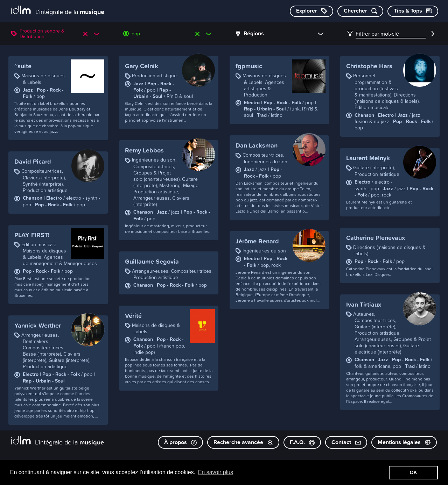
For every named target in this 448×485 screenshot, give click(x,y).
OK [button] (413, 472)
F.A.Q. (302, 442)
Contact (346, 442)
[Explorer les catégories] (311, 11)
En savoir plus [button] (216, 472)
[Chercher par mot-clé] (360, 11)
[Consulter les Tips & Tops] (413, 11)
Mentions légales (404, 442)
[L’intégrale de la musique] (58, 11)
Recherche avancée (243, 442)
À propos (180, 442)
